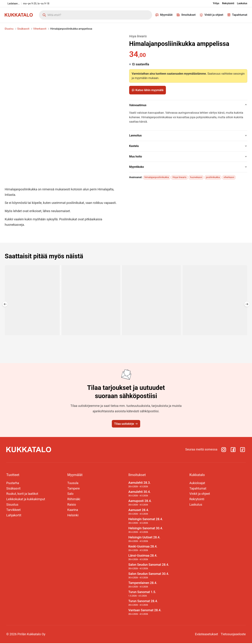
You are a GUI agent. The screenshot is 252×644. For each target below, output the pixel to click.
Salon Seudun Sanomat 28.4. (149, 567)
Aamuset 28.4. (149, 513)
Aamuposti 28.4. (149, 504)
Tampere (73, 489)
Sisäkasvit (23, 29)
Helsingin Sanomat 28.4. (149, 522)
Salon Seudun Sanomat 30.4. (149, 576)
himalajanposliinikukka (157, 177)
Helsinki (73, 516)
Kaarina (73, 511)
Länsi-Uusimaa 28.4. (149, 558)
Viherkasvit (40, 29)
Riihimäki (74, 500)
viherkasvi (233, 177)
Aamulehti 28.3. (149, 485)
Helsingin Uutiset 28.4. (149, 540)
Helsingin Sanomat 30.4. (149, 531)
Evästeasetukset (206, 635)
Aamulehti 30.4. (149, 494)
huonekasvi (199, 177)
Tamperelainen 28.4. (149, 585)
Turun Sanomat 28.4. (149, 604)
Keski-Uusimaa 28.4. (149, 549)
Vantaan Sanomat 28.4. (149, 613)
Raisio (72, 505)
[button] (3, 307)
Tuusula (73, 484)
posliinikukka (216, 177)
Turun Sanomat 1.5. (149, 594)
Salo (70, 495)
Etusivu (9, 29)
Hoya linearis (181, 177)
